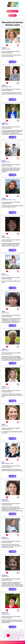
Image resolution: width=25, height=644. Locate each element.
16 (12, 638)
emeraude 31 (5, 613)
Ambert (3, 388)
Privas (3, 275)
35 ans (8, 237)
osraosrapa (4, 575)
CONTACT (22, 642)
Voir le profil (12, 62)
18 (18, 638)
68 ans (8, 49)
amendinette (5, 500)
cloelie (3, 236)
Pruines (3, 501)
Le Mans (4, 49)
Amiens (3, 539)
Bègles (3, 124)
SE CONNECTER (12, 15)
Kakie (3, 462)
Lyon (3, 426)
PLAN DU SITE (15, 642)
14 (22, 635)
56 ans (8, 501)
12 (17, 635)
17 (15, 638)
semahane (4, 349)
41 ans (7, 124)
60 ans (9, 162)
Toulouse (4, 614)
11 (14, 635)
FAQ (6, 642)
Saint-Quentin (5, 87)
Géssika (4, 85)
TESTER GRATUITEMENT (12, 11)
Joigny (3, 576)
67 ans (7, 275)
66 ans (7, 350)
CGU (9, 642)
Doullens (4, 237)
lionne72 (4, 48)
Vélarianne (4, 537)
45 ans (8, 388)
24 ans (10, 87)
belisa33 (4, 161)
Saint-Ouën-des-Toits (7, 200)
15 (10, 638)
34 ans (12, 463)
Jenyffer (4, 198)
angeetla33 (4, 123)
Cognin (3, 350)
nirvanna (4, 387)
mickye (3, 274)
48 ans (6, 426)
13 (19, 635)
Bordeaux (4, 162)
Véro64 (3, 424)
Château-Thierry (5, 463)
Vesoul (3, 313)
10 (11, 635)
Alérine (3, 311)
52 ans (7, 313)
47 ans (14, 200)
